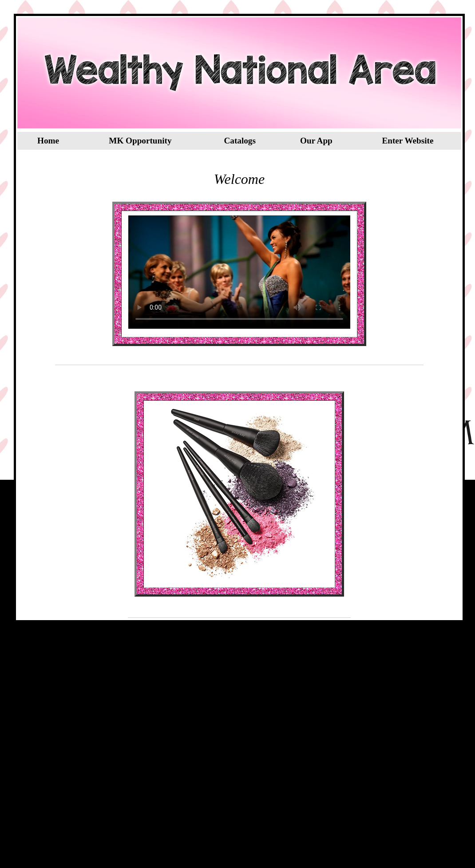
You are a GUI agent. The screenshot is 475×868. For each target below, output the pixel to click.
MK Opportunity (140, 141)
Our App (316, 141)
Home (48, 141)
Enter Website (408, 141)
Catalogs (239, 141)
